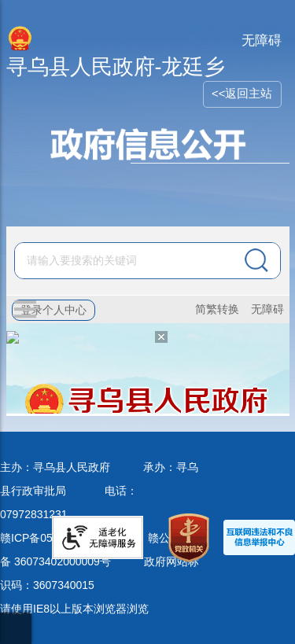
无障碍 (262, 40)
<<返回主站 (242, 93)
